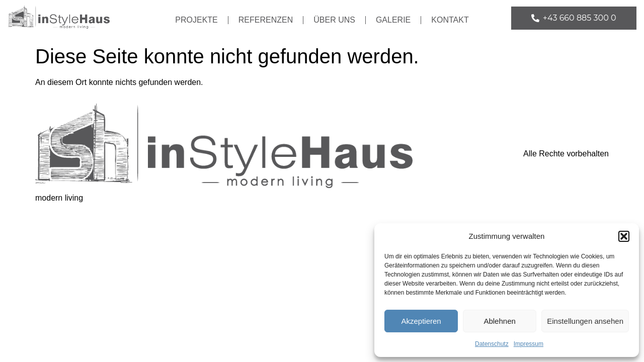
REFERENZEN (266, 20)
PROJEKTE (196, 20)
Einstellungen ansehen (585, 321)
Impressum (529, 344)
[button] (624, 236)
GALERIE (393, 20)
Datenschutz (492, 344)
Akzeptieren (421, 321)
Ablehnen (499, 321)
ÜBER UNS (334, 20)
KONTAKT (450, 20)
